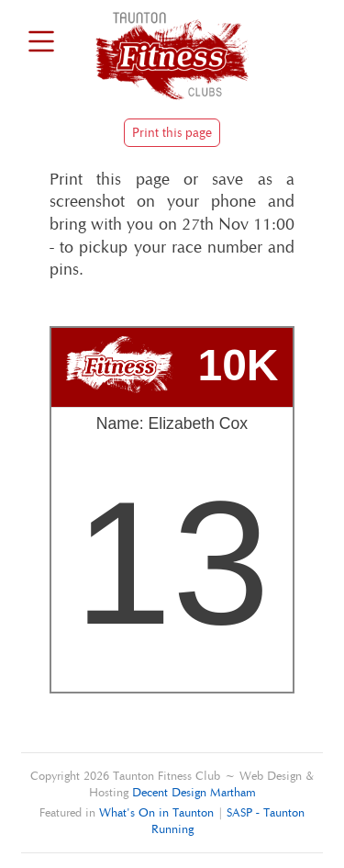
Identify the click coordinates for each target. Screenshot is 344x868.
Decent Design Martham (194, 792)
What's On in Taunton (156, 812)
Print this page (172, 133)
